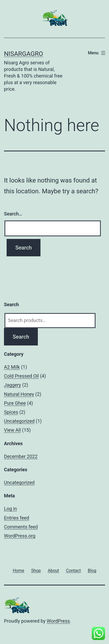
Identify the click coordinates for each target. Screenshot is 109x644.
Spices (11, 412)
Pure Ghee (15, 403)
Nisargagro (24, 54)
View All (12, 430)
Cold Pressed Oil (21, 376)
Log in (10, 509)
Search (21, 337)
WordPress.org (20, 536)
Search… (13, 214)
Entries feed (17, 518)
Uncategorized (19, 421)
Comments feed (21, 527)
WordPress (58, 621)
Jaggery (12, 385)
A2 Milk (12, 367)
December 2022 (21, 456)
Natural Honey (19, 394)
